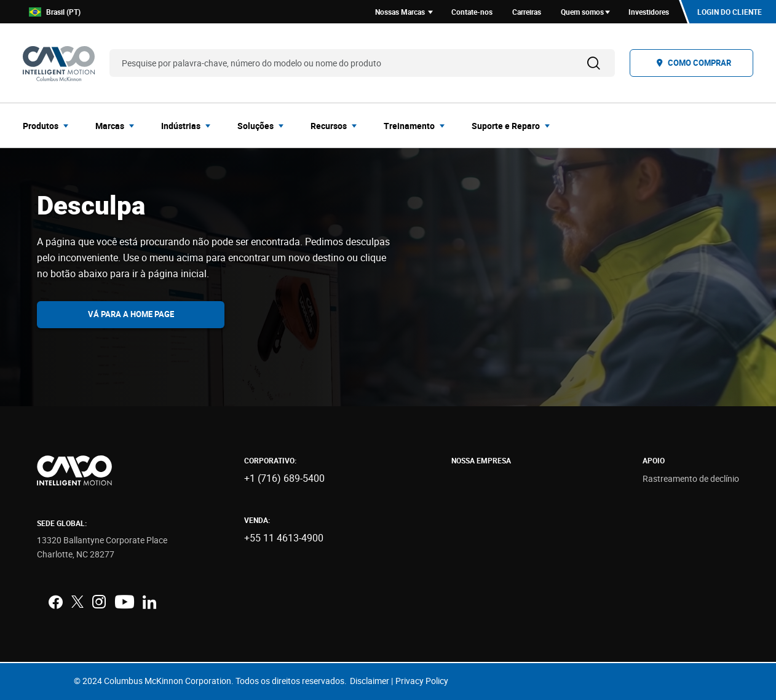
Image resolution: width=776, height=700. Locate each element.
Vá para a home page (131, 314)
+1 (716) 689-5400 (284, 478)
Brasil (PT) (55, 12)
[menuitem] (49, 125)
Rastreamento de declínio (691, 478)
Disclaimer (370, 681)
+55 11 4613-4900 (284, 538)
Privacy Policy (422, 681)
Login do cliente (730, 12)
